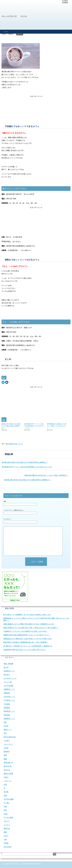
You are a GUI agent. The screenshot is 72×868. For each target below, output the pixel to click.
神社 (5, 722)
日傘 (5, 806)
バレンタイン (8, 744)
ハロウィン (8, 781)
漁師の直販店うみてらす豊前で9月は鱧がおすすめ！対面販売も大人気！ (29, 624)
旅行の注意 (8, 766)
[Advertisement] (36, 15)
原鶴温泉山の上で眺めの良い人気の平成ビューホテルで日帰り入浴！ (28, 639)
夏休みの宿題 (8, 774)
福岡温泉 (7, 693)
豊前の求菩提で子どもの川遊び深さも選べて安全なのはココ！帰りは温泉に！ (31, 628)
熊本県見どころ (9, 711)
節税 (5, 755)
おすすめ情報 (8, 686)
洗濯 (5, 796)
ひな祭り (7, 741)
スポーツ (7, 821)
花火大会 (20, 34)
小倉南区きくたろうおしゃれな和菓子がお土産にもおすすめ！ (25, 631)
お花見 (6, 748)
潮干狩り (7, 675)
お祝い (6, 814)
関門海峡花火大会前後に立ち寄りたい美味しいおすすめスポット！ (57, 426)
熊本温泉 (7, 715)
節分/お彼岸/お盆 (10, 737)
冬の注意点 (8, 847)
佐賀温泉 (7, 708)
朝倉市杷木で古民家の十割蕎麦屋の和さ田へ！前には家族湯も (25, 642)
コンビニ (7, 825)
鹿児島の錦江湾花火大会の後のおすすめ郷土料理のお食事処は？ (11, 426)
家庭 (5, 832)
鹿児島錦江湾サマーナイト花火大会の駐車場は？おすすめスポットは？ (34, 426)
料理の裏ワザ (8, 763)
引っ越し (7, 803)
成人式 (6, 667)
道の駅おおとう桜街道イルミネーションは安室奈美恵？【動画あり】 (28, 646)
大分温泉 (7, 704)
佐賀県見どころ (9, 671)
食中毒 (6, 792)
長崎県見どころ (9, 719)
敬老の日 (7, 828)
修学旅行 (7, 752)
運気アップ (8, 730)
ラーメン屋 (8, 682)
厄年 (5, 733)
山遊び (6, 777)
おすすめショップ (10, 678)
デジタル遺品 (8, 817)
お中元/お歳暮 (9, 799)
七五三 (6, 836)
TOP (9, 16)
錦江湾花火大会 (11, 444)
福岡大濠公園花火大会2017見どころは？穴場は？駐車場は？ (46, 475)
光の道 (6, 726)
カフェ (20, 444)
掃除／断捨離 (8, 664)
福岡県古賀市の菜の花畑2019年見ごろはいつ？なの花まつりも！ (26, 635)
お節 (5, 839)
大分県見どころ (9, 700)
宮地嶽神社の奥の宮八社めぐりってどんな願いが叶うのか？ (25, 650)
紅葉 (5, 785)
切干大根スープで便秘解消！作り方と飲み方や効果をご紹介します (27, 615)
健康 (5, 759)
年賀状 (6, 843)
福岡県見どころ (9, 689)
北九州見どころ (9, 697)
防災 (5, 810)
